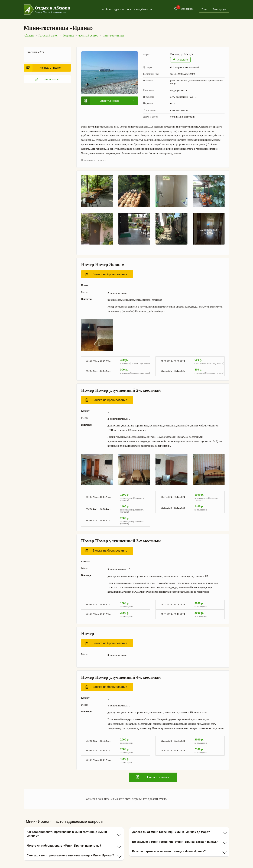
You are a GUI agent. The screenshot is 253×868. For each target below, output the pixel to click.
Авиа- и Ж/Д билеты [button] (139, 10)
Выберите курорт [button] (113, 10)
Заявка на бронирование (106, 275)
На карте (181, 60)
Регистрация (220, 9)
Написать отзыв (152, 777)
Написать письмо (43, 68)
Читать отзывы (48, 79)
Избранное (184, 9)
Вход (204, 9)
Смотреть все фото (102, 101)
